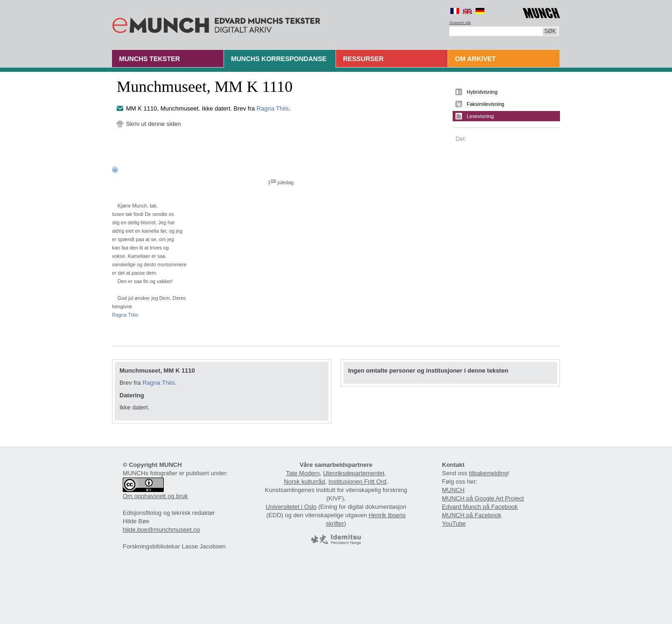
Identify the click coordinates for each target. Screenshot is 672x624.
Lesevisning (480, 116)
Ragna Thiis (273, 108)
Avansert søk (460, 22)
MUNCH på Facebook (472, 515)
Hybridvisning (482, 92)
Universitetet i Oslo (291, 507)
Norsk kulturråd (304, 482)
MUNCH (453, 490)
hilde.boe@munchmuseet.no (161, 530)
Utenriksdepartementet (354, 473)
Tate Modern (303, 473)
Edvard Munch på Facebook (480, 507)
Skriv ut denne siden (154, 124)
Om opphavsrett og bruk (155, 496)
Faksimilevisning (486, 104)
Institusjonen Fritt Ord (357, 482)
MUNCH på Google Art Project (483, 498)
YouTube (454, 523)
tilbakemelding (488, 473)
